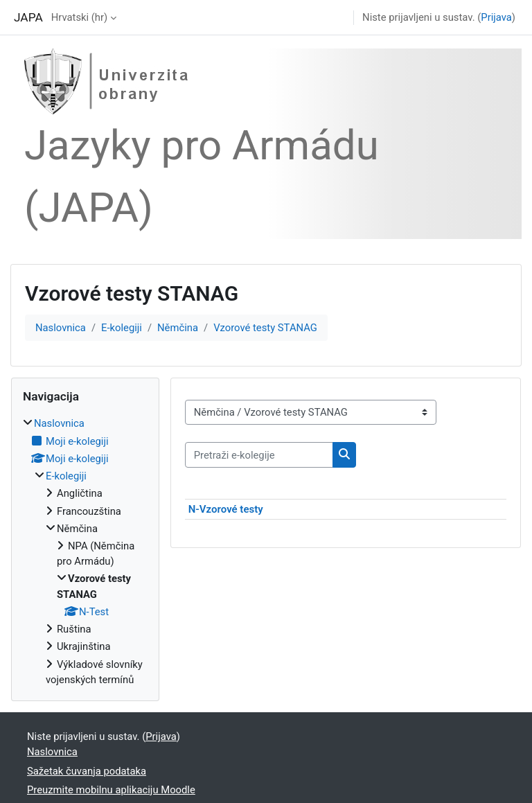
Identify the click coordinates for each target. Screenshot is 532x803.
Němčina (178, 328)
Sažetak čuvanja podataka (87, 771)
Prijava (496, 17)
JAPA (28, 17)
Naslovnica (61, 328)
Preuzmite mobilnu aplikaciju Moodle (111, 790)
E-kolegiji (122, 328)
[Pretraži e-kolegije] (259, 455)
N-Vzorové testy (226, 509)
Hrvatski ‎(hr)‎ (79, 17)
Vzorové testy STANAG (265, 328)
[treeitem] (85, 551)
